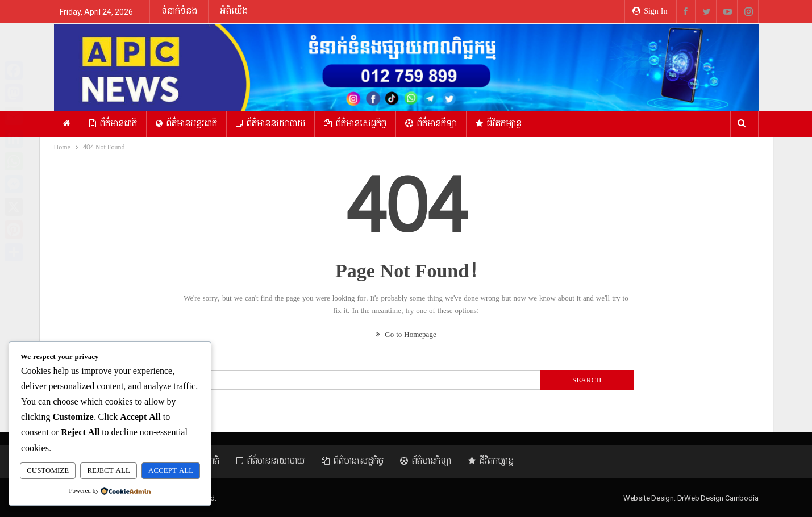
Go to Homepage (406, 335)
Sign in (650, 11)
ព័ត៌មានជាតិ (113, 124)
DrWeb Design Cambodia (718, 498)
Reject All (109, 471)
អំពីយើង (234, 11)
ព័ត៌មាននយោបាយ (270, 124)
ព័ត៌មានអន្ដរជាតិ (186, 124)
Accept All (171, 471)
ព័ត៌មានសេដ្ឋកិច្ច (355, 124)
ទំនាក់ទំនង (179, 11)
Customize (48, 471)
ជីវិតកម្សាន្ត (499, 124)
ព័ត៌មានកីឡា (431, 124)
